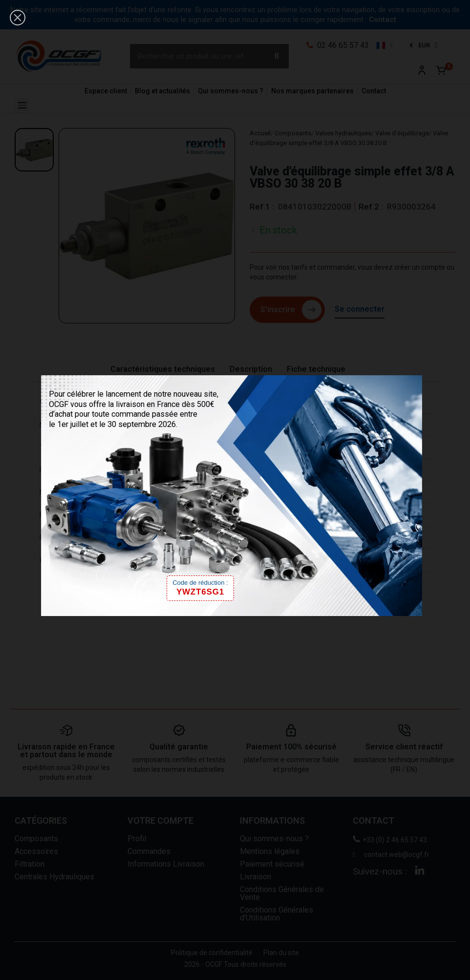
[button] (18, 18)
